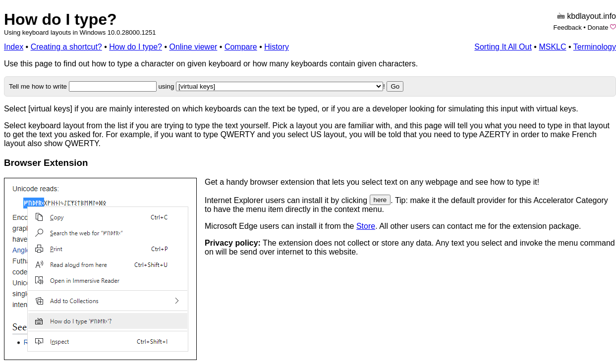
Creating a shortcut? (66, 47)
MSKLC (552, 47)
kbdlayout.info (591, 16)
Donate (598, 27)
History (277, 47)
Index (14, 47)
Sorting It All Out (503, 47)
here (380, 200)
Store (366, 226)
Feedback (568, 27)
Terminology (595, 47)
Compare (241, 47)
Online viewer (193, 47)
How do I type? (60, 19)
